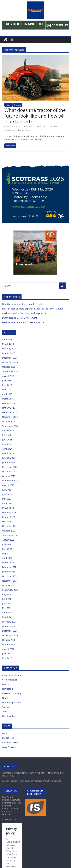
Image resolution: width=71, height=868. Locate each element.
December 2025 (10, 358)
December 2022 (10, 522)
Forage (5, 684)
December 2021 (10, 576)
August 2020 (8, 649)
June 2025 (7, 385)
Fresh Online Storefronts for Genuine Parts (23, 322)
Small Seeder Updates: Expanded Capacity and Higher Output (33, 309)
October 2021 (9, 585)
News (8, 105)
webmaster (31, 126)
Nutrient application (12, 702)
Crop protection (10, 680)
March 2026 (8, 344)
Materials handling (11, 693)
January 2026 (9, 353)
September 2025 (10, 371)
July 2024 (7, 435)
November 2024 (10, 417)
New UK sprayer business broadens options (24, 304)
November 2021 (10, 581)
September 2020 (10, 644)
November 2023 (10, 472)
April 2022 (7, 558)
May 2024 (7, 444)
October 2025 (9, 367)
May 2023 (7, 499)
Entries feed (8, 738)
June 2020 (7, 658)
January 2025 (9, 408)
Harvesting (7, 689)
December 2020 (10, 631)
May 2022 (7, 553)
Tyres (5, 712)
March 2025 (8, 399)
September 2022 (10, 535)
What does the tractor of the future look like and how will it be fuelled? (35, 116)
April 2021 (7, 613)
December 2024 (10, 412)
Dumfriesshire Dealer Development (20, 318)
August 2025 (8, 376)
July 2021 (7, 599)
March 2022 (8, 563)
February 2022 (9, 567)
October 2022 (9, 531)
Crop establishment (12, 675)
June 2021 (7, 604)
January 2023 (9, 517)
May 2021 (7, 608)
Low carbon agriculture (21, 130)
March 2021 (8, 617)
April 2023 (7, 503)
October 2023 (9, 476)
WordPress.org (9, 747)
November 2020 (10, 635)
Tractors (17, 105)
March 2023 (8, 508)
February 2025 (9, 403)
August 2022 (8, 540)
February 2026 (9, 349)
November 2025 (10, 362)
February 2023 (9, 512)
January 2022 (9, 572)
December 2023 (10, 467)
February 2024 (9, 458)
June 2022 (7, 549)
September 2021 (10, 590)
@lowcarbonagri (46, 126)
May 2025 (7, 390)
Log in (5, 733)
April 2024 (7, 449)
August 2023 (8, 485)
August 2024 (8, 431)
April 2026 (7, 340)
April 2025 (7, 394)
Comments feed (10, 742)
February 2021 (9, 622)
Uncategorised (9, 716)
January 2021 (9, 626)
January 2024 (9, 462)
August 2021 (8, 594)
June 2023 (7, 494)
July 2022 (7, 544)
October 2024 (9, 421)
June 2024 (7, 440)
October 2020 (9, 640)
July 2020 (7, 654)
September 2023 (10, 481)
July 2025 (7, 380)
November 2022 (10, 526)
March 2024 (8, 453)
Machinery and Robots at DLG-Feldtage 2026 (24, 313)
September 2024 (10, 426)
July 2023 (7, 490)
